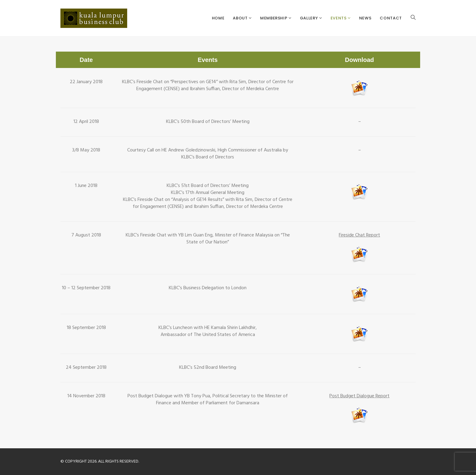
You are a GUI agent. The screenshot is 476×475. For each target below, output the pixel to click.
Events (339, 18)
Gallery (309, 18)
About (241, 18)
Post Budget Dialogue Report (359, 396)
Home (218, 18)
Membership (274, 18)
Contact (391, 18)
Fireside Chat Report (359, 235)
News (365, 18)
